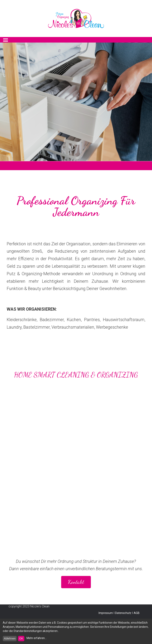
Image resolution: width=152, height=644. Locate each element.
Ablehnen (10, 638)
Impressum (106, 613)
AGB (137, 613)
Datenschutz (123, 613)
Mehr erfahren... (37, 638)
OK (21, 638)
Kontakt (76, 582)
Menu (6, 39)
